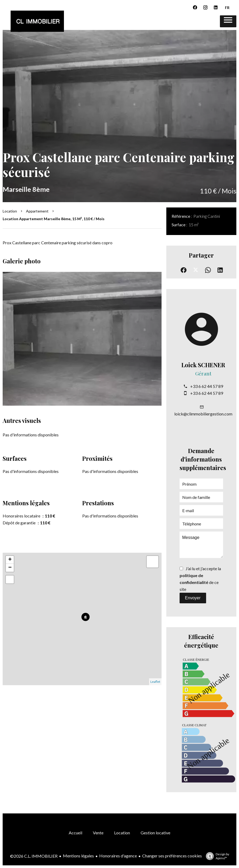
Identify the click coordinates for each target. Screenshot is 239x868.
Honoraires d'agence (118, 856)
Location (10, 211)
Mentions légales (78, 856)
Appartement (37, 211)
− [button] (10, 568)
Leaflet (155, 682)
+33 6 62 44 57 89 (207, 386)
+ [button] (10, 560)
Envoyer (193, 598)
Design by (216, 856)
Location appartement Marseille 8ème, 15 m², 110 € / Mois (54, 219)
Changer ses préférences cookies (172, 856)
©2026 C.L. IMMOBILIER (34, 856)
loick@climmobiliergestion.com (203, 414)
